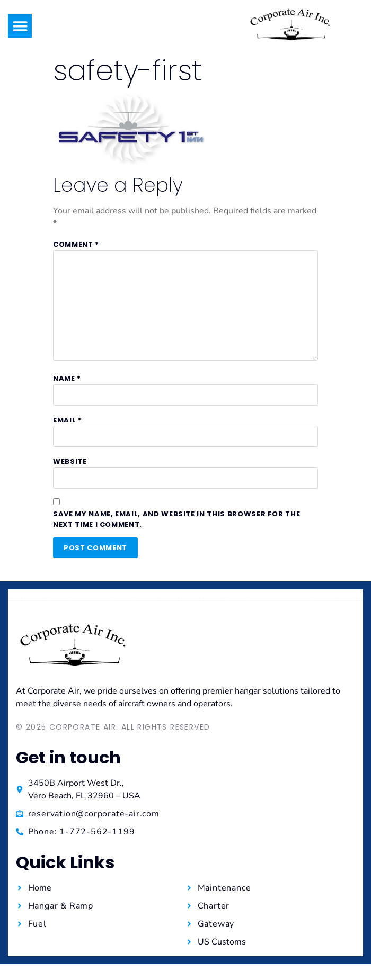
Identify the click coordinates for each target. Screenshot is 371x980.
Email (68, 420)
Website (70, 461)
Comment (76, 244)
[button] (20, 26)
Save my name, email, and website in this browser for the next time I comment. (176, 519)
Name (67, 378)
